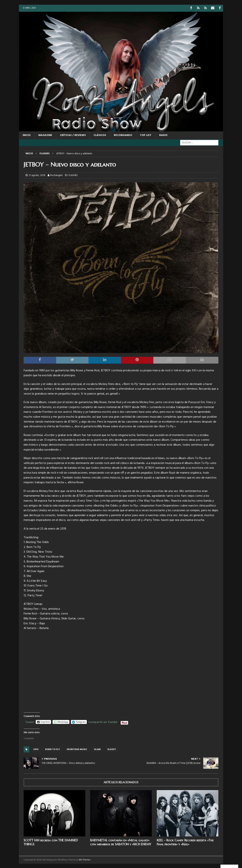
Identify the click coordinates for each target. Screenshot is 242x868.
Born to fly (53, 749)
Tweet (30, 721)
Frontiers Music (77, 749)
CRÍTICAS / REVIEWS (73, 135)
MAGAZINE (45, 135)
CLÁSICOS (100, 135)
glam (97, 749)
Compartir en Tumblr (103, 721)
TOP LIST (146, 135)
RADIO (163, 135)
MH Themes (85, 859)
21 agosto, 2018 (37, 175)
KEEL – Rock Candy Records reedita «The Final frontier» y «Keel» (185, 842)
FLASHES (73, 175)
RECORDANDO (123, 135)
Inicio (27, 135)
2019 (36, 749)
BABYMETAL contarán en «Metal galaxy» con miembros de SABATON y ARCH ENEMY (121, 842)
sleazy (112, 749)
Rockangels (56, 175)
